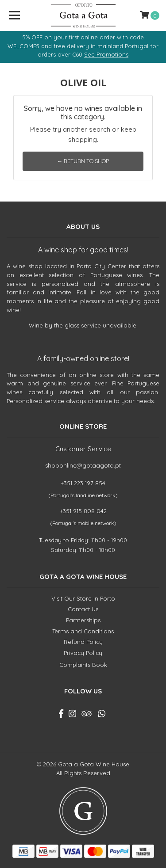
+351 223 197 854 (83, 483)
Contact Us (83, 609)
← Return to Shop (83, 161)
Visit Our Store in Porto (83, 598)
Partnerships (83, 620)
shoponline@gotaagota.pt (83, 465)
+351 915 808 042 (83, 511)
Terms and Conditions (83, 631)
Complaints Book (83, 665)
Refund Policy (83, 642)
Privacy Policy (83, 653)
